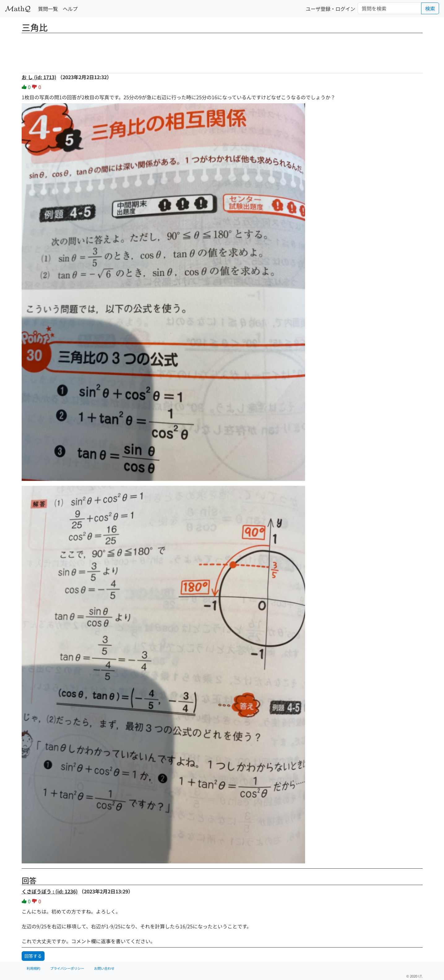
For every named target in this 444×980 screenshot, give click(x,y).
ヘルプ (70, 9)
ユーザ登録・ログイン (330, 9)
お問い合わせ (104, 968)
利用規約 (33, 968)
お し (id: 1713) (39, 77)
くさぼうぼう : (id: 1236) (50, 891)
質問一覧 (48, 9)
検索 (430, 8)
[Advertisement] (222, 51)
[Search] (390, 8)
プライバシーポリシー (67, 968)
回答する (33, 956)
